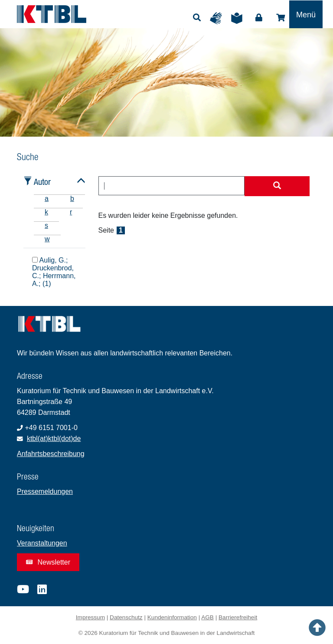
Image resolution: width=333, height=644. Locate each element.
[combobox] (172, 186)
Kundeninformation (172, 617)
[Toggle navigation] (306, 14)
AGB (207, 617)
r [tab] (71, 212)
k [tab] (46, 212)
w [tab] (47, 239)
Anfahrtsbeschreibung (51, 454)
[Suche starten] (277, 186)
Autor (42, 182)
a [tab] (47, 199)
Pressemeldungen (45, 491)
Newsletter (48, 562)
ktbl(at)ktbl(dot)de (54, 439)
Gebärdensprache (218, 18)
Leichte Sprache (239, 18)
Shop (281, 18)
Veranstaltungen (42, 543)
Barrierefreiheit (238, 617)
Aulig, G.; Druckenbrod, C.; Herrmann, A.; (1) (54, 272)
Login (259, 18)
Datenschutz (126, 617)
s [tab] (46, 225)
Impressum (90, 617)
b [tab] (72, 199)
